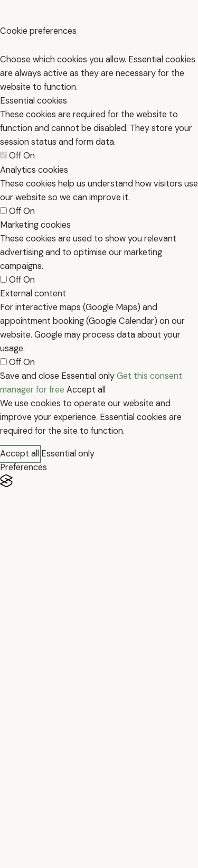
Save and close (30, 376)
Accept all (86, 390)
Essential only (88, 376)
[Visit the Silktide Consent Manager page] (99, 481)
